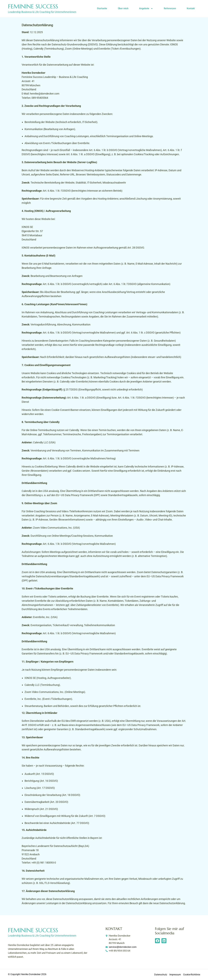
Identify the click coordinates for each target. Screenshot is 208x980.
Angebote (146, 9)
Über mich (123, 8)
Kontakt (191, 8)
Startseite (102, 8)
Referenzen (170, 8)
